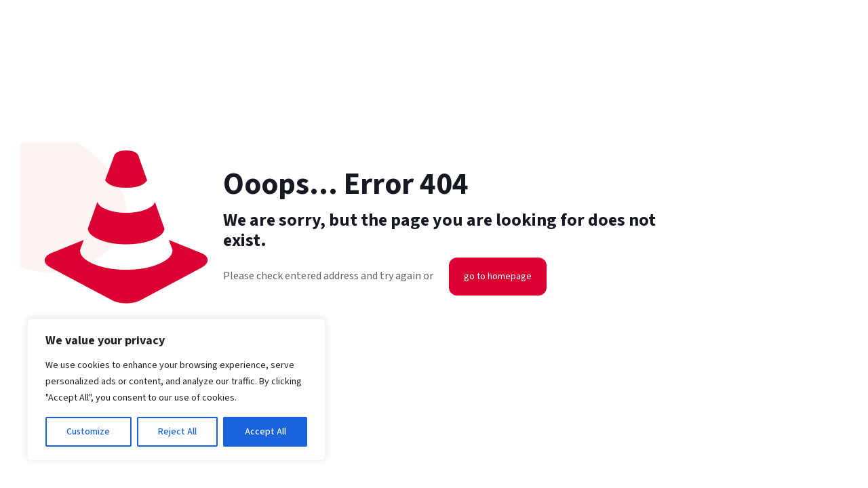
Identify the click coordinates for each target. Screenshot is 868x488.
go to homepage (498, 277)
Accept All (265, 432)
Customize (88, 432)
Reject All (177, 432)
